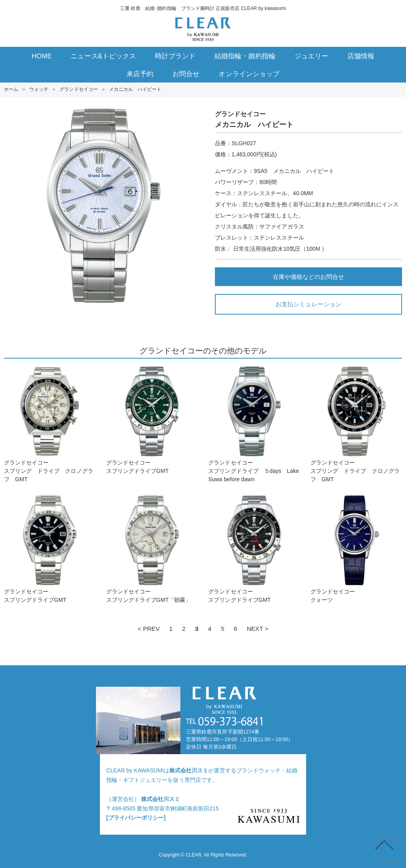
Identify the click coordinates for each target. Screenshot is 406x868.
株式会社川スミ (189, 770)
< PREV (148, 629)
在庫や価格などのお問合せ (308, 277)
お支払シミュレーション (308, 304)
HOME (42, 56)
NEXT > (257, 629)
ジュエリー (311, 56)
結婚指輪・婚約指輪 (245, 56)
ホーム (11, 89)
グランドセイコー (79, 89)
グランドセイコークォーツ (356, 549)
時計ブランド (175, 56)
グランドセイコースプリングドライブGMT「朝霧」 (152, 549)
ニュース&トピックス (103, 56)
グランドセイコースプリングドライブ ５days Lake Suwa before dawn (254, 424)
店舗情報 (361, 56)
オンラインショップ (249, 74)
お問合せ (186, 74)
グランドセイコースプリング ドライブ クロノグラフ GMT (50, 424)
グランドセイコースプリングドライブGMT (152, 420)
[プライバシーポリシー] (136, 818)
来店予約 (140, 74)
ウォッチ (39, 89)
